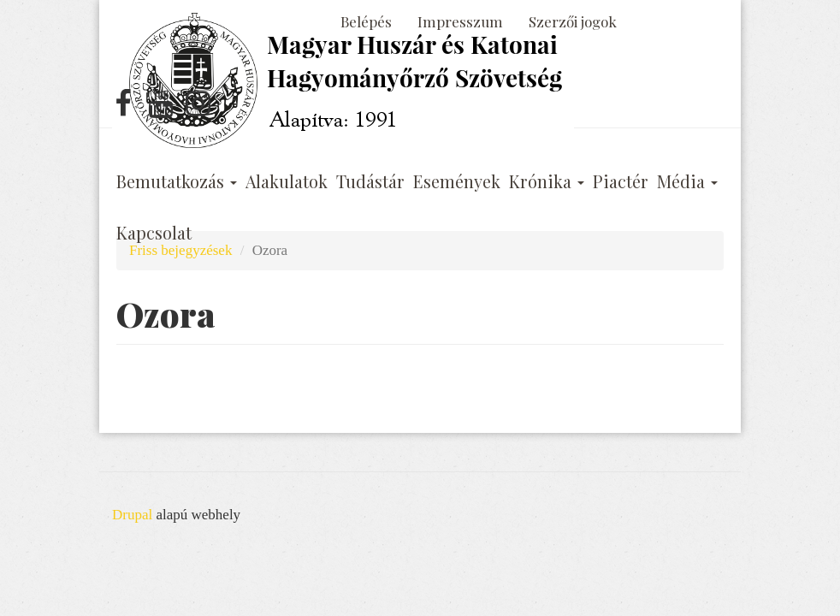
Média (687, 181)
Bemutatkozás (177, 181)
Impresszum (460, 21)
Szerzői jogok (573, 21)
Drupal (132, 515)
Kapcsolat (154, 233)
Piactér (621, 181)
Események (457, 181)
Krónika (547, 181)
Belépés (366, 21)
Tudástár (370, 181)
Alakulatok (287, 181)
